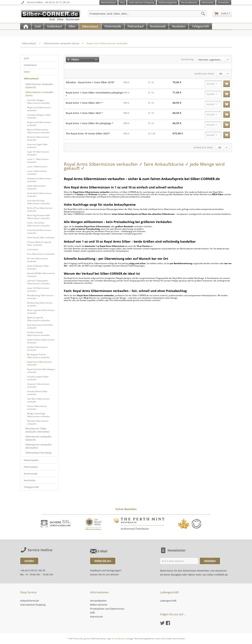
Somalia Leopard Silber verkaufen (38, 378)
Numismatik (30, 474)
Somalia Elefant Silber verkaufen (37, 393)
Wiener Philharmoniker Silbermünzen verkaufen (38, 131)
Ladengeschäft (168, 601)
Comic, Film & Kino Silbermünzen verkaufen (38, 224)
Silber (27, 72)
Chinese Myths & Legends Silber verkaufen (39, 243)
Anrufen (29, 561)
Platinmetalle (31, 460)
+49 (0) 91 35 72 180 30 (57, 2)
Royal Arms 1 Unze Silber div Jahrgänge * (89, 123)
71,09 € (177, 93)
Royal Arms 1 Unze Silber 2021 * (84, 103)
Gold (26, 58)
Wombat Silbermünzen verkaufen (38, 422)
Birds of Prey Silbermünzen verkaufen (40, 209)
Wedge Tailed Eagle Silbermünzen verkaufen (38, 415)
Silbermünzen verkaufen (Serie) (39, 94)
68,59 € (177, 103)
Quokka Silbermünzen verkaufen (37, 349)
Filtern (73, 59)
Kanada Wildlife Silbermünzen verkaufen (41, 275)
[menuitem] (147, 15)
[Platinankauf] (136, 26)
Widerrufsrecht (99, 605)
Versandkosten (189, 2)
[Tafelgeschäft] (200, 26)
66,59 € (177, 123)
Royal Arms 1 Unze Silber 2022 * (84, 113)
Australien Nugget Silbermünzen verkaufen (38, 102)
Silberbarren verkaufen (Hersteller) (38, 446)
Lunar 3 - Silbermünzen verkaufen (38, 161)
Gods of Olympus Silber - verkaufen (39, 267)
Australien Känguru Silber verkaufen (39, 116)
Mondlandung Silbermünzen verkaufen (40, 297)
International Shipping (142, 2)
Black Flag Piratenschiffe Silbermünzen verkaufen (38, 217)
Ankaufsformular (30, 601)
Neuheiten (30, 480)
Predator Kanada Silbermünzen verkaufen (38, 334)
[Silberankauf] (90, 26)
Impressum (96, 617)
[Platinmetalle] (113, 26)
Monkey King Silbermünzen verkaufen (40, 304)
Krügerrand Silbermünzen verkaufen (39, 124)
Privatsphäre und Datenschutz (107, 609)
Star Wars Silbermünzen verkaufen (38, 400)
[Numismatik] (158, 26)
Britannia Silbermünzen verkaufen (38, 138)
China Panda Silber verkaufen (41, 238)
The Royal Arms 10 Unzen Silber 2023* (88, 133)
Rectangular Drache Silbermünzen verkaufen (38, 356)
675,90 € (178, 133)
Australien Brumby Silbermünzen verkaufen (38, 202)
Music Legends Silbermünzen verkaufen (41, 312)
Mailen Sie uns (103, 561)
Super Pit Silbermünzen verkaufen (38, 153)
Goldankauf (30, 65)
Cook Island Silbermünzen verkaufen (39, 232)
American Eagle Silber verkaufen (37, 146)
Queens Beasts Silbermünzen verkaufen (41, 341)
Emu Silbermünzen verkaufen (41, 254)
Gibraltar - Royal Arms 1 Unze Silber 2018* (90, 82)
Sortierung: (188, 59)
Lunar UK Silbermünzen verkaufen (38, 289)
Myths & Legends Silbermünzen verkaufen (38, 319)
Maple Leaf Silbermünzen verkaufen (39, 109)
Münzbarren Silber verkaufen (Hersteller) (38, 430)
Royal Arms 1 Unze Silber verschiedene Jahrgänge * (94, 94)
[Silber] (72, 26)
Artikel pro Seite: (204, 74)
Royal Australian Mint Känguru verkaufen (41, 371)
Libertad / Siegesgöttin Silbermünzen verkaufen (38, 282)
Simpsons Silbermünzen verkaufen (38, 385)
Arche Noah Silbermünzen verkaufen (39, 195)
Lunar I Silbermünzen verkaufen (37, 172)
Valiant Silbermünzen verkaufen (37, 408)
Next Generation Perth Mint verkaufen (40, 326)
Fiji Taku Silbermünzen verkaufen (38, 260)
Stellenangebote (168, 2)
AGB (92, 613)
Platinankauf (31, 467)
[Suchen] (203, 14)
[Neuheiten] (179, 26)
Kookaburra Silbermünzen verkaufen (39, 180)
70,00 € (177, 82)
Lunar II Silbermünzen (37, 167)
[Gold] (38, 26)
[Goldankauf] (55, 26)
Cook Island (32, 249)
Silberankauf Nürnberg (38, 453)
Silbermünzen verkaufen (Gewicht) (39, 86)
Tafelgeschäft (31, 487)
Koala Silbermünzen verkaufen (36, 187)
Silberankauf (31, 78)
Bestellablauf (109, 2)
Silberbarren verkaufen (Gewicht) (38, 438)
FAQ (122, 2)
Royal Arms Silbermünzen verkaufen (39, 363)
